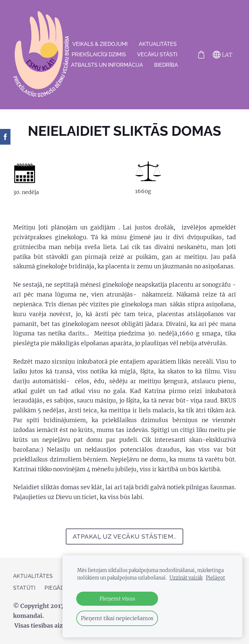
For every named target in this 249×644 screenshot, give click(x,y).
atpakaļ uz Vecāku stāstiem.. (125, 536)
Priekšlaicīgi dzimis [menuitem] (99, 54)
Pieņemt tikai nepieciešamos (117, 618)
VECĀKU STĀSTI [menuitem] (157, 54)
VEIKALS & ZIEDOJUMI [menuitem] (100, 44)
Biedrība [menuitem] (166, 65)
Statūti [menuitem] (24, 588)
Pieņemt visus (117, 599)
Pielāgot (215, 578)
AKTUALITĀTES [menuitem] (158, 44)
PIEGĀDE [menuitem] (56, 588)
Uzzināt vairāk (186, 578)
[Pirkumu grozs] (201, 55)
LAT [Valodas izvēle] (222, 55)
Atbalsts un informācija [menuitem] (107, 65)
